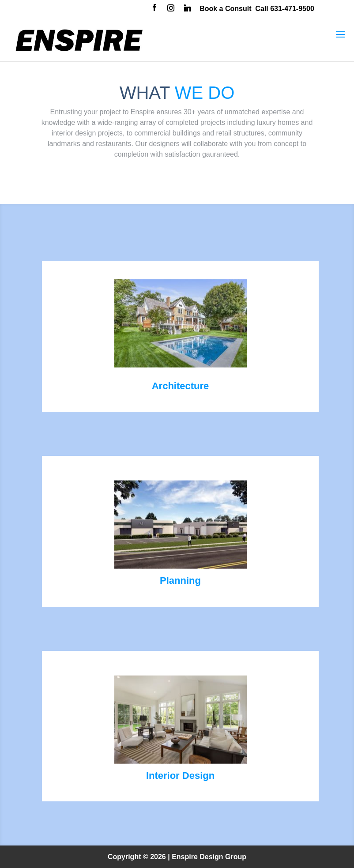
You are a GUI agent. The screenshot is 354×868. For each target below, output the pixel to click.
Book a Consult (225, 9)
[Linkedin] (188, 9)
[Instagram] (171, 9)
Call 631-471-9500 (284, 9)
